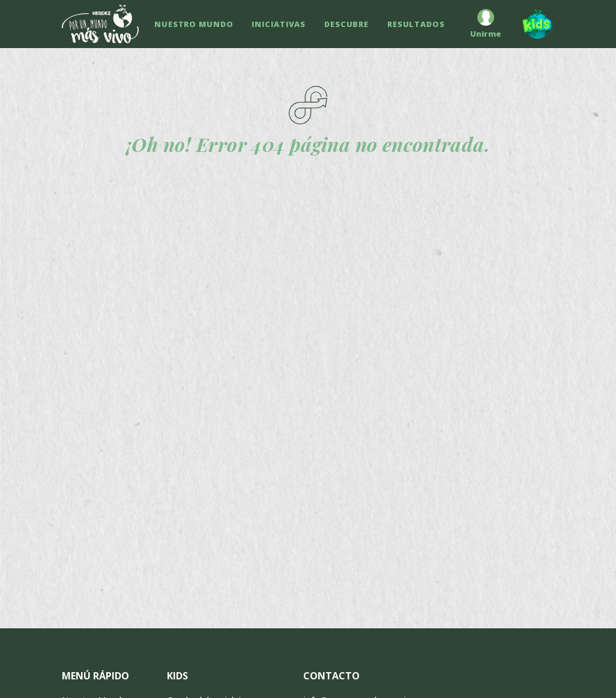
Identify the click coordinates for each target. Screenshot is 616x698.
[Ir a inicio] (100, 24)
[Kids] (532, 24)
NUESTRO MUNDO (194, 24)
